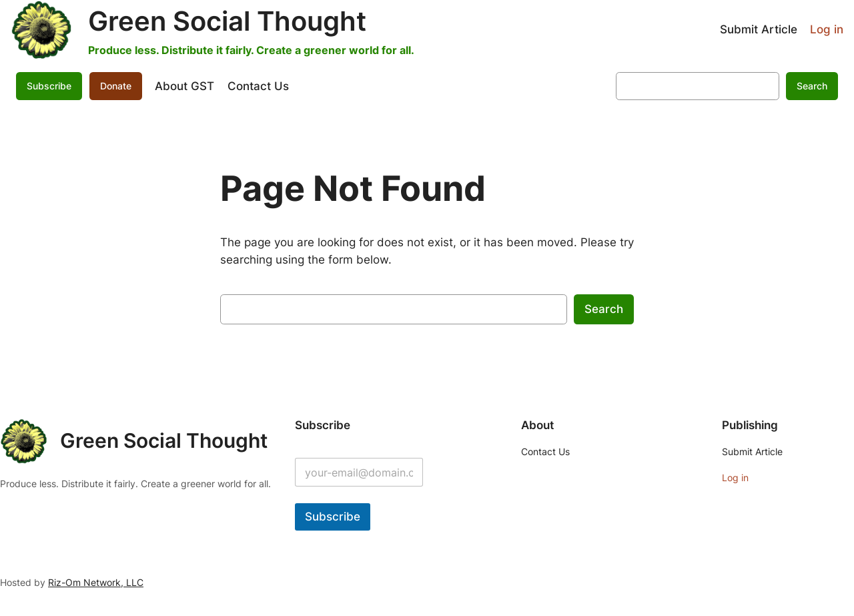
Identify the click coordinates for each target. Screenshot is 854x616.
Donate (116, 86)
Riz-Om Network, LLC (96, 582)
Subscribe (49, 86)
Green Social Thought (227, 21)
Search (812, 86)
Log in (827, 29)
